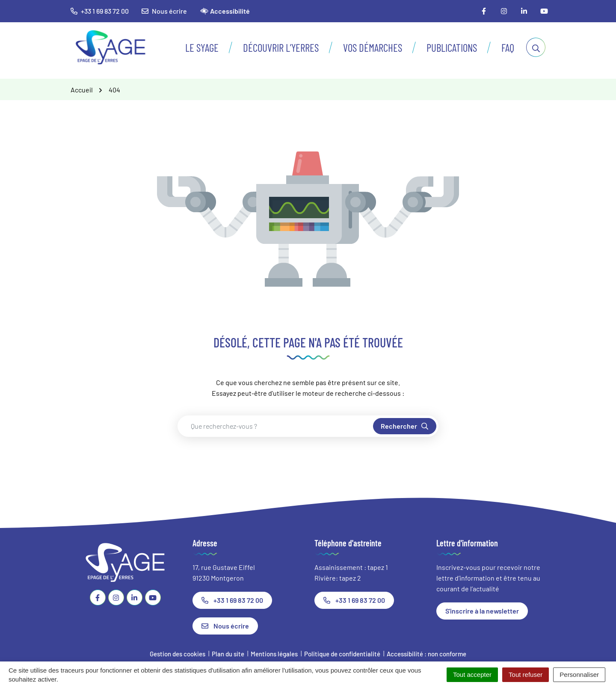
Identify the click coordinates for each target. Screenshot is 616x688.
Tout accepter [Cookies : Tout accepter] (472, 675)
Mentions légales (274, 654)
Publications (452, 47)
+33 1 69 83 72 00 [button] (100, 11)
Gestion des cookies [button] (178, 654)
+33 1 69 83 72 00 (232, 600)
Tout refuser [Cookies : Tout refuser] (526, 675)
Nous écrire (164, 11)
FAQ (508, 47)
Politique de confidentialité (342, 654)
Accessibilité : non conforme (426, 654)
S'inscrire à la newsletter (482, 611)
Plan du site (228, 654)
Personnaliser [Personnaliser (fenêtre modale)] (579, 675)
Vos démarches (373, 47)
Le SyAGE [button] (202, 47)
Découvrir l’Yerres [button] (281, 47)
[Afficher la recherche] (536, 47)
